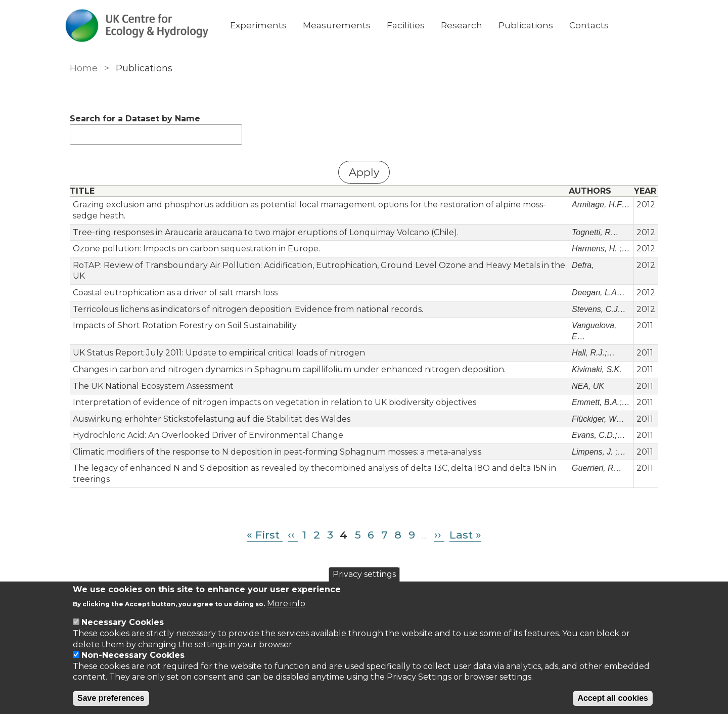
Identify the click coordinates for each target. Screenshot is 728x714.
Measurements (345, 25)
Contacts (597, 25)
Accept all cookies (613, 698)
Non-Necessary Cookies (133, 655)
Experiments (266, 25)
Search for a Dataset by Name (133, 119)
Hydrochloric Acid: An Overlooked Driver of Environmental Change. (207, 435)
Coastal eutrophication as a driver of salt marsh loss (174, 293)
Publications (534, 25)
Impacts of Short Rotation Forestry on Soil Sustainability (183, 325)
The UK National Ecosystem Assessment (152, 386)
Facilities (414, 25)
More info (286, 604)
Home (82, 68)
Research (470, 25)
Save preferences (111, 698)
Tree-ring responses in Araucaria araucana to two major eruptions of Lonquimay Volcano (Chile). (264, 232)
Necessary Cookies (123, 622)
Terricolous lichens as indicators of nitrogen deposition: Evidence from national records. (246, 309)
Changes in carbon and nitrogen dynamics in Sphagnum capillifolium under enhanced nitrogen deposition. (288, 369)
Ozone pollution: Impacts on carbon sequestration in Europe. (195, 249)
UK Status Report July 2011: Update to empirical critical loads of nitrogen (217, 353)
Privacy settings (364, 574)
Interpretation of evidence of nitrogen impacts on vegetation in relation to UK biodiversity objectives (273, 402)
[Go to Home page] (145, 26)
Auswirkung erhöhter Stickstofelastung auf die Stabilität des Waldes (210, 419)
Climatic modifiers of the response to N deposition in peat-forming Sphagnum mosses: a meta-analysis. (276, 452)
